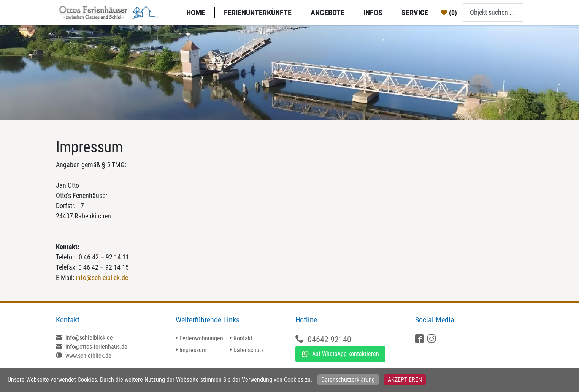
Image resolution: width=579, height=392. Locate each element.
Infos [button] (373, 13)
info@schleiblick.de (102, 277)
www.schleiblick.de (84, 356)
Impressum (193, 350)
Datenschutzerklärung (348, 380)
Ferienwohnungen (201, 338)
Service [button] (415, 13)
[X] (432, 339)
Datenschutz (249, 350)
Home (196, 13)
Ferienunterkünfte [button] (258, 13)
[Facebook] (420, 339)
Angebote (328, 13)
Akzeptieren (405, 380)
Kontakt (243, 338)
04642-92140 (329, 339)
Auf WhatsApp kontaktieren (340, 354)
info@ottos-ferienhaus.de (92, 347)
